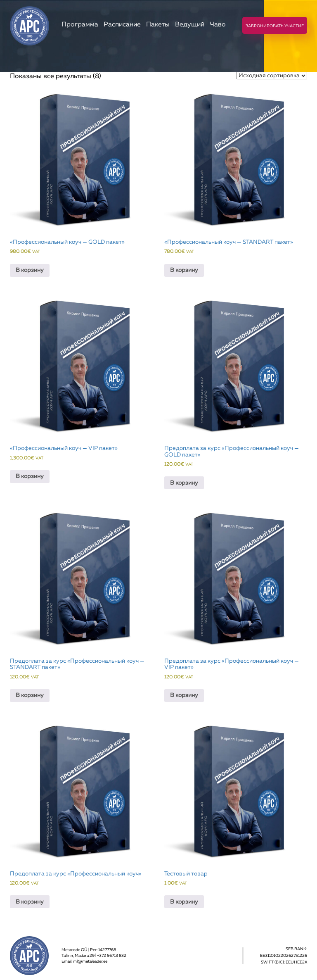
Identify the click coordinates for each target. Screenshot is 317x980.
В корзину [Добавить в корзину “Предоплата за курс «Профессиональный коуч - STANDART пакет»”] (30, 695)
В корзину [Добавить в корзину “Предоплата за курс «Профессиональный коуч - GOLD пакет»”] (184, 483)
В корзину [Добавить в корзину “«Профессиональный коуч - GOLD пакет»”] (30, 270)
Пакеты (158, 25)
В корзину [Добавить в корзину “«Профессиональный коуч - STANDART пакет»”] (184, 270)
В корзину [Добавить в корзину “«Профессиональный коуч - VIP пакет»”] (30, 476)
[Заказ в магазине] (272, 76)
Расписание (122, 25)
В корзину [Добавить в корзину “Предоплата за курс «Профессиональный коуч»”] (30, 902)
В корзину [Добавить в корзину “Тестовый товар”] (184, 902)
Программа (80, 25)
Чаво (218, 25)
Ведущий (190, 25)
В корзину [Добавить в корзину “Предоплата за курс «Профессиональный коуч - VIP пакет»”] (184, 695)
